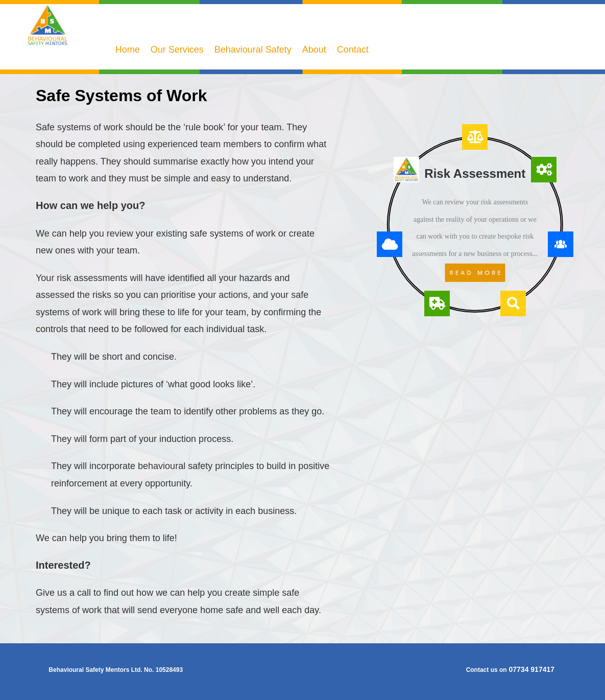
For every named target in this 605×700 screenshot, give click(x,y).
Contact (353, 50)
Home (128, 50)
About (314, 50)
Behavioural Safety (253, 50)
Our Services (177, 50)
